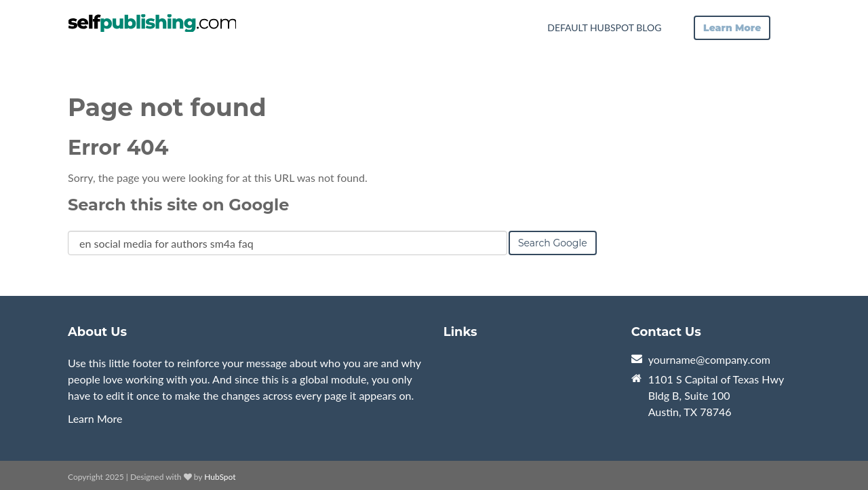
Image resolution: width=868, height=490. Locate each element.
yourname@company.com (709, 359)
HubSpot (220, 477)
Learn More (95, 418)
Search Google (553, 243)
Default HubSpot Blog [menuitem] (604, 27)
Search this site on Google (178, 205)
